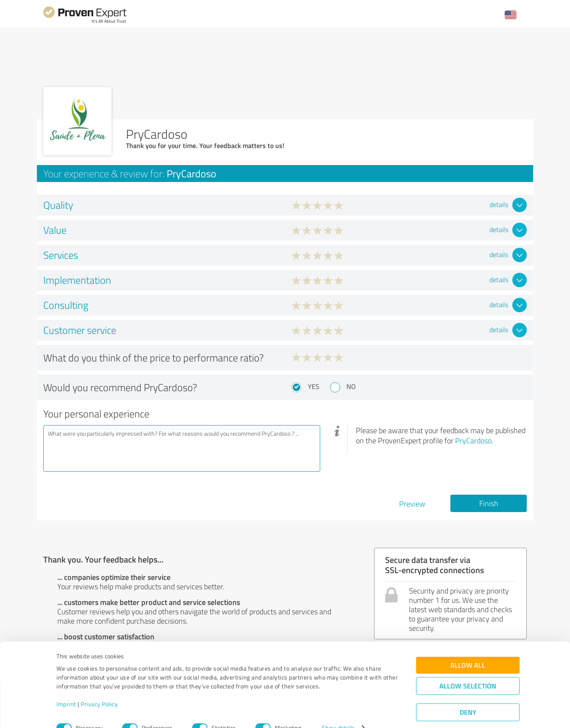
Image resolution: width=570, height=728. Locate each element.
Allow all (468, 649)
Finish (489, 503)
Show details (338, 712)
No (351, 386)
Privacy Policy (99, 688)
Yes (314, 386)
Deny (468, 696)
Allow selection (468, 670)
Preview (412, 504)
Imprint (66, 688)
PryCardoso (473, 440)
